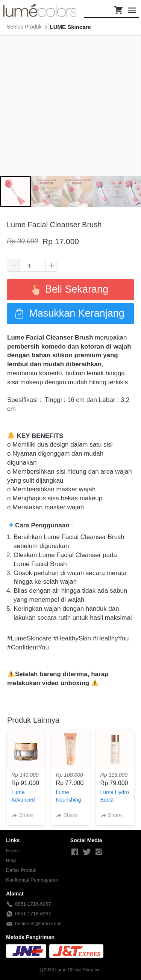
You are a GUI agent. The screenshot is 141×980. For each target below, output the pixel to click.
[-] (75, 852)
